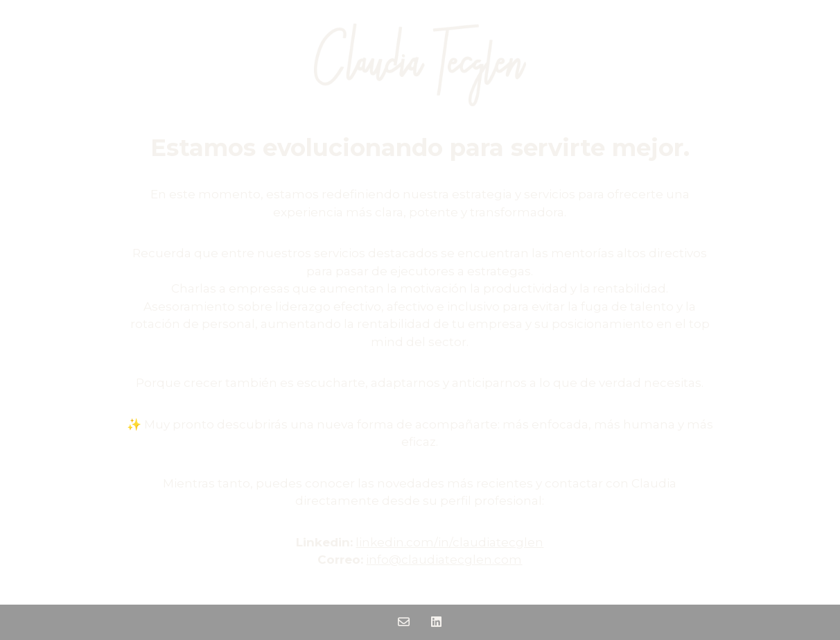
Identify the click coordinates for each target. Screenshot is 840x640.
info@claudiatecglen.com (444, 560)
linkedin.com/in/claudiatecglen (449, 542)
